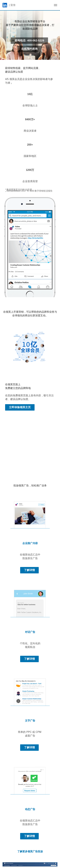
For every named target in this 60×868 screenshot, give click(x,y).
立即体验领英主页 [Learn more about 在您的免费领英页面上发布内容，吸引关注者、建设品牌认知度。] (20, 407)
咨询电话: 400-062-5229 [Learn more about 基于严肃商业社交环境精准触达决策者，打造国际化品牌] (29, 41)
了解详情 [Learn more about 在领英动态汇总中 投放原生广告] (29, 570)
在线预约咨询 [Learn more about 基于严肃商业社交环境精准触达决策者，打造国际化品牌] (29, 49)
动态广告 (30, 809)
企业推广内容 (30, 543)
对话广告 (30, 632)
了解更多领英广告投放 (30, 851)
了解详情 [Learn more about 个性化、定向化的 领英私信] (29, 659)
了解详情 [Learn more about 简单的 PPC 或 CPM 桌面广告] (29, 747)
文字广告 (30, 721)
